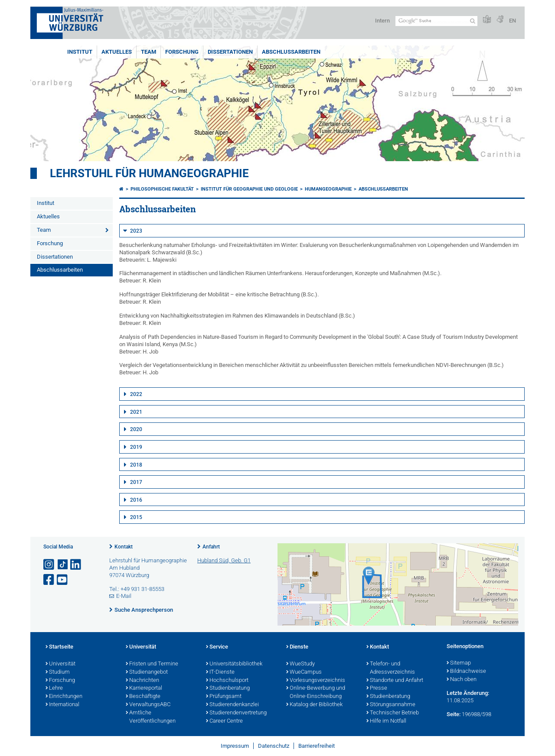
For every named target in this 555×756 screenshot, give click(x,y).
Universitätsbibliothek (234, 664)
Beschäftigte (143, 697)
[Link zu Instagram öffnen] (49, 565)
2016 (136, 500)
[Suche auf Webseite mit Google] (436, 21)
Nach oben (462, 680)
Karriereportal (144, 688)
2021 (136, 412)
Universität (60, 664)
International (62, 705)
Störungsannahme (391, 705)
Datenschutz (274, 746)
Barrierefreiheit (317, 746)
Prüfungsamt (224, 697)
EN (513, 21)
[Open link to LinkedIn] (76, 565)
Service (217, 647)
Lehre (54, 688)
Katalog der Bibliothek (314, 705)
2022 (136, 394)
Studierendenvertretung (236, 713)
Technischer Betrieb (393, 713)
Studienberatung (228, 688)
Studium (58, 672)
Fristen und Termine (152, 664)
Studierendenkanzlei (232, 705)
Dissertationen (230, 52)
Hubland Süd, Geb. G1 (224, 560)
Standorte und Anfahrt (395, 681)
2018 (136, 465)
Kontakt (124, 547)
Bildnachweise (466, 672)
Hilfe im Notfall (386, 721)
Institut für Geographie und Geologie (249, 189)
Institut (80, 52)
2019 (136, 447)
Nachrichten (142, 681)
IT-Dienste (220, 672)
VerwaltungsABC (148, 705)
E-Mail (124, 596)
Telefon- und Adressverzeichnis (391, 668)
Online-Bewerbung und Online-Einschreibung (316, 693)
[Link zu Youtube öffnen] (63, 580)
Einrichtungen (64, 697)
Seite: (454, 714)
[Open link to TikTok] (63, 565)
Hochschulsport (227, 681)
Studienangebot (147, 672)
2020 (136, 429)
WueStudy (300, 664)
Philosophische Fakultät (162, 189)
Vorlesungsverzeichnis (316, 681)
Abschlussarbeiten (291, 52)
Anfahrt (211, 547)
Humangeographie (328, 189)
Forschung (182, 52)
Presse (377, 688)
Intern (382, 21)
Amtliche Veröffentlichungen (151, 717)
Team (149, 52)
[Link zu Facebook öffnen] (49, 580)
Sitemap (459, 663)
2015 (136, 517)
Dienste (297, 647)
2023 (136, 231)
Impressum (235, 746)
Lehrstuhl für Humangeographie (149, 173)
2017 (136, 482)
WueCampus (304, 672)
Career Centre (224, 721)
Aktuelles (117, 52)
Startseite (59, 647)
